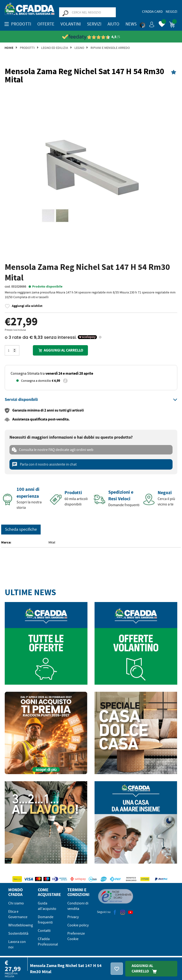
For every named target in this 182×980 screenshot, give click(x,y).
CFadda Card (152, 12)
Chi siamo (16, 903)
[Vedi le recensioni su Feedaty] (91, 37)
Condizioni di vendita (78, 906)
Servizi (94, 24)
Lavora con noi (17, 944)
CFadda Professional (48, 942)
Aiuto (113, 24)
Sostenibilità (18, 933)
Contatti (44, 931)
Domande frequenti (46, 920)
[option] (91, 174)
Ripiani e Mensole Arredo (110, 48)
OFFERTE (46, 24)
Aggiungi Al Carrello (145, 968)
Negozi (171, 12)
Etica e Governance (18, 914)
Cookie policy (78, 925)
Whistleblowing (21, 925)
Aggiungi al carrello (60, 350)
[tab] (91, 400)
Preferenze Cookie (76, 936)
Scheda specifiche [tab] (21, 529)
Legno (79, 48)
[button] (147, 24)
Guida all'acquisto (47, 906)
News (131, 24)
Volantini (71, 24)
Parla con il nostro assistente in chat (44, 464)
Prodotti (27, 48)
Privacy (73, 917)
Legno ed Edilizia (55, 48)
